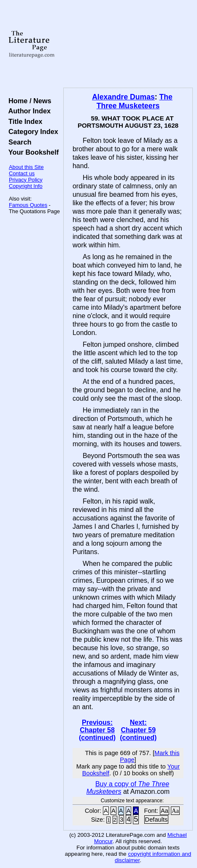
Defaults (157, 820)
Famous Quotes (28, 205)
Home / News (28, 101)
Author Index (28, 111)
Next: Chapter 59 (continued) (138, 730)
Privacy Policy (26, 180)
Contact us (22, 173)
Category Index (31, 131)
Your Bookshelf (32, 152)
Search (18, 142)
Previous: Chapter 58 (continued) (97, 730)
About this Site (26, 167)
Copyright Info (26, 186)
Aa (165, 811)
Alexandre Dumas (123, 97)
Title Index (23, 121)
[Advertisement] (128, 44)
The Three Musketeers (135, 101)
